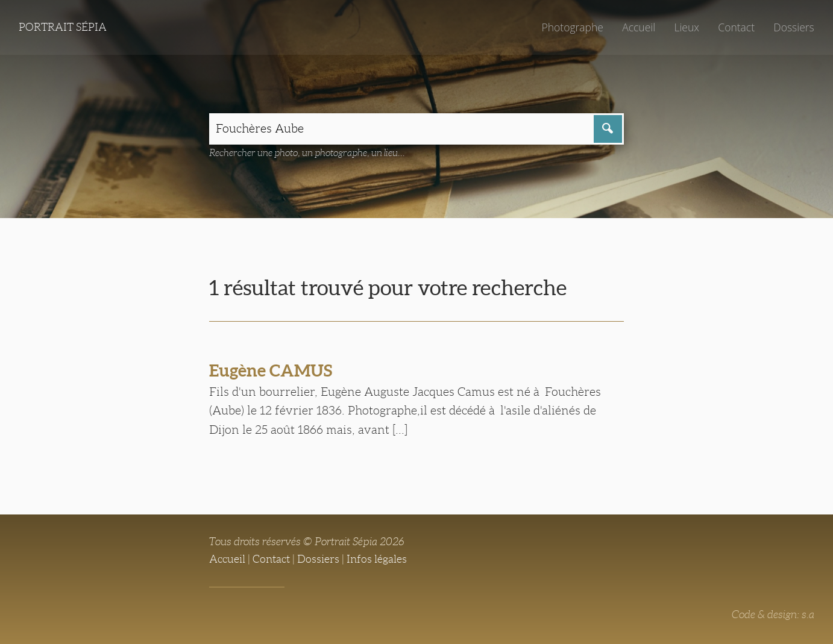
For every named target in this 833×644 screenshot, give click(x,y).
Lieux (687, 27)
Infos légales (377, 559)
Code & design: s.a (773, 614)
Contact (736, 27)
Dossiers (794, 27)
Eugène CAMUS (271, 370)
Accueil (639, 27)
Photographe (572, 27)
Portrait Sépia (63, 27)
